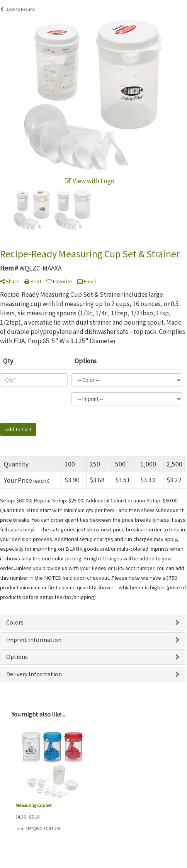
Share (10, 281)
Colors (15, 622)
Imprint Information (34, 640)
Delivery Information (34, 674)
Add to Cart (18, 429)
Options (17, 657)
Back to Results (17, 9)
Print (33, 281)
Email (87, 281)
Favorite (59, 281)
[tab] (93, 623)
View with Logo (90, 181)
